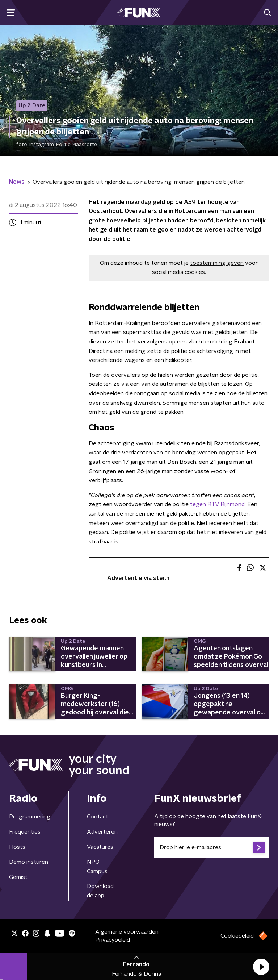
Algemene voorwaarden (127, 932)
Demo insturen (29, 862)
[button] (261, 967)
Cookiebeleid (237, 936)
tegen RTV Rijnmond (217, 504)
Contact (98, 817)
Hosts (17, 847)
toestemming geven (217, 263)
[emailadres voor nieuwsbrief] (212, 847)
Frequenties (25, 832)
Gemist (18, 877)
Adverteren (102, 832)
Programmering (30, 817)
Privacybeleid (113, 940)
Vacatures (100, 847)
